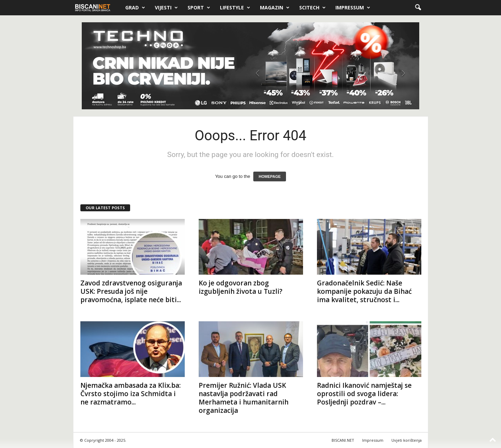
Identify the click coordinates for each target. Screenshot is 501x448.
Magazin (275, 8)
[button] (418, 8)
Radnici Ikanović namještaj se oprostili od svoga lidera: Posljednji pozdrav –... (364, 394)
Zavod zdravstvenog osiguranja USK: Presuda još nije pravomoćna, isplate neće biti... (131, 291)
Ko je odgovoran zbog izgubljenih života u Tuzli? (241, 287)
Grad (135, 8)
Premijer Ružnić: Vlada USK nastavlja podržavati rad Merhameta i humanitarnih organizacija (244, 398)
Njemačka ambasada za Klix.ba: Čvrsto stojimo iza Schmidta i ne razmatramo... (130, 394)
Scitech (312, 8)
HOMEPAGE (269, 176)
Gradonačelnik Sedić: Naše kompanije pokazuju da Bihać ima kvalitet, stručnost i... (364, 291)
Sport (199, 8)
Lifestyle (235, 8)
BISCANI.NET (343, 440)
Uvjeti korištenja (407, 440)
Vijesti (166, 8)
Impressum (353, 8)
